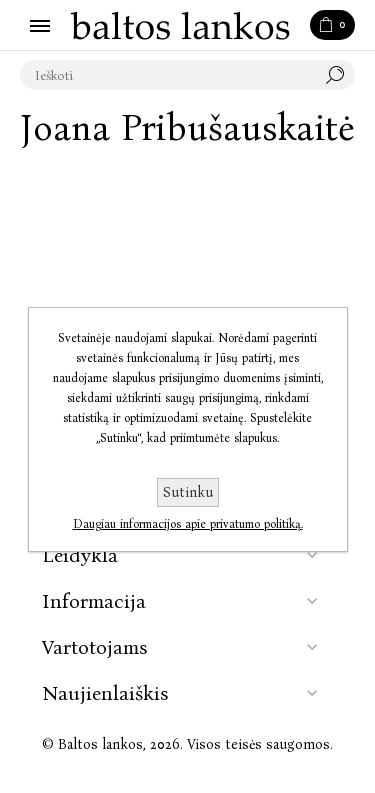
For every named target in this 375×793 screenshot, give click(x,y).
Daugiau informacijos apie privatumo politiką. (188, 524)
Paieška (340, 75)
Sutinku (188, 492)
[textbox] (167, 75)
